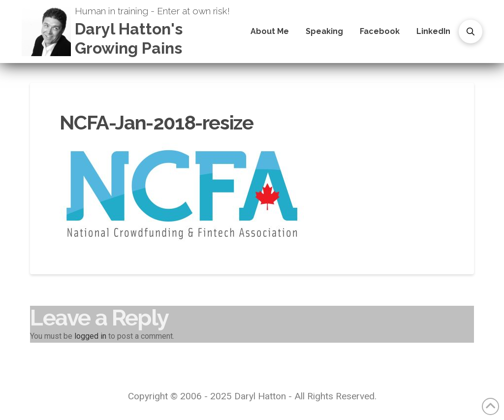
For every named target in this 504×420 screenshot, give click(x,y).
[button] (471, 32)
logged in (90, 336)
